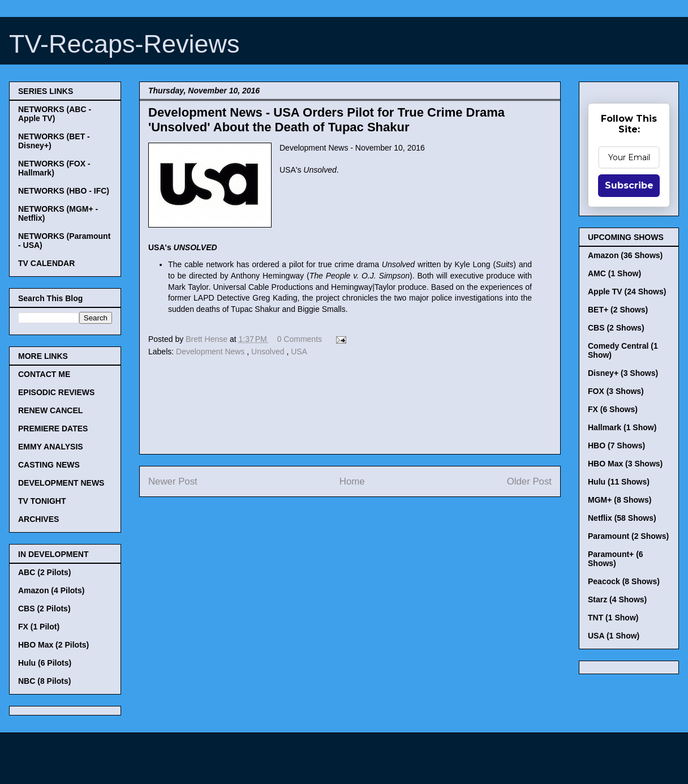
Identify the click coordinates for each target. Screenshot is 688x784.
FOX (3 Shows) (616, 391)
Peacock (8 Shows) (624, 581)
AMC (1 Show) (614, 273)
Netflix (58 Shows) (622, 518)
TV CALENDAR (46, 263)
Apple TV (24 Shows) (627, 292)
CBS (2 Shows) (616, 328)
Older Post (529, 481)
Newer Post (173, 481)
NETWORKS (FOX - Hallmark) (54, 168)
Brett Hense (208, 339)
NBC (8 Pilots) (44, 681)
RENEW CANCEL (50, 410)
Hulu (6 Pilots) (45, 663)
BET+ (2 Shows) (618, 310)
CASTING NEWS (49, 465)
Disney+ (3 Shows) (623, 373)
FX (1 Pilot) (39, 627)
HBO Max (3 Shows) (625, 464)
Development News (211, 352)
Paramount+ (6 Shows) (616, 559)
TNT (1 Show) (613, 618)
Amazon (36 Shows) (625, 255)
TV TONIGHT (42, 501)
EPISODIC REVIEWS (56, 392)
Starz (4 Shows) (617, 599)
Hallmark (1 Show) (622, 427)
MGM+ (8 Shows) (620, 500)
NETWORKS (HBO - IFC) (64, 191)
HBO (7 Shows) (616, 445)
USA (299, 352)
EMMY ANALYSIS (51, 447)
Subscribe (629, 185)
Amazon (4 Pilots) (51, 590)
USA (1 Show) (614, 636)
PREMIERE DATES (53, 429)
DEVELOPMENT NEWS (61, 483)
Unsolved (269, 352)
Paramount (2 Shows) (628, 536)
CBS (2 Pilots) (44, 609)
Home (352, 481)
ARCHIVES (38, 519)
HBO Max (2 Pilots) (53, 645)
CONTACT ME (44, 374)
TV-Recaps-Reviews (124, 44)
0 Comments (300, 339)
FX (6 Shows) (613, 409)
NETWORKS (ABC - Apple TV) (55, 114)
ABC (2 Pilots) (44, 572)
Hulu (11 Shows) (619, 482)
